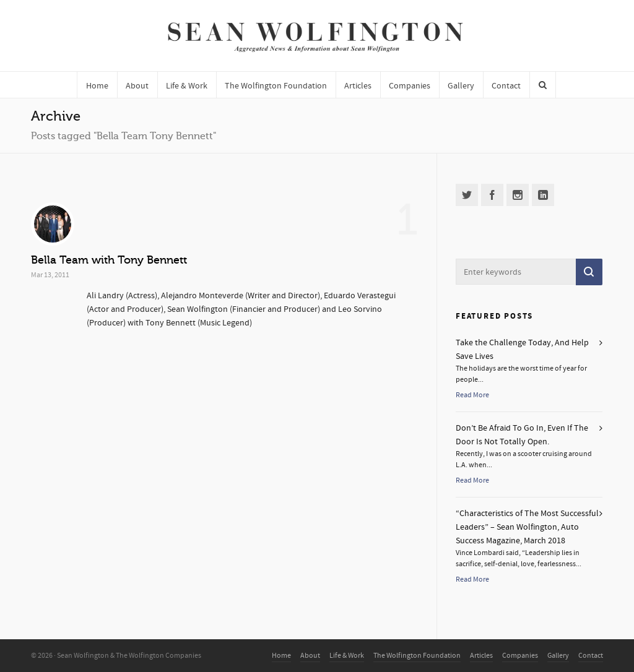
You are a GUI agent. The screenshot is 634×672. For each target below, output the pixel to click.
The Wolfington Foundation (417, 656)
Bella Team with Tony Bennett (109, 260)
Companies (520, 656)
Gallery (558, 656)
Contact (591, 656)
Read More (472, 395)
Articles (481, 656)
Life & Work (347, 656)
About (310, 656)
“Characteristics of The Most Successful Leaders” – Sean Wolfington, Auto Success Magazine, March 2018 (527, 527)
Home (281, 656)
